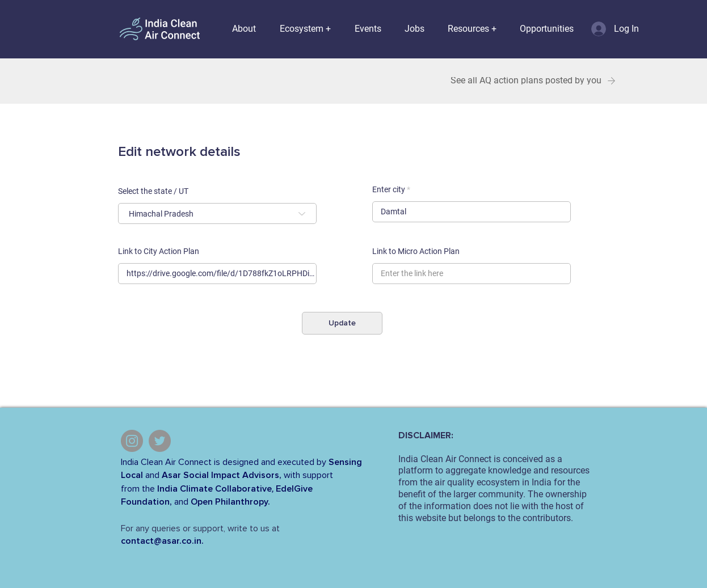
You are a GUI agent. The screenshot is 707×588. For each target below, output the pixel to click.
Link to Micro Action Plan (416, 251)
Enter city (389, 189)
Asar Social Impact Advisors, (222, 475)
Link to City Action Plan (159, 251)
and (152, 475)
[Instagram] (132, 441)
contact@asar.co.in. (162, 541)
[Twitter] (160, 441)
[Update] (342, 323)
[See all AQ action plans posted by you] (533, 81)
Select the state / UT (153, 191)
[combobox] (217, 213)
